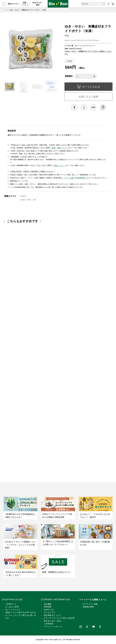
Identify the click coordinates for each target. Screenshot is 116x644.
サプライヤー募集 (90, 604)
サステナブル (50, 613)
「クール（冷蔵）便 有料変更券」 (74, 178)
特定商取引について (52, 616)
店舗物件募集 (88, 607)
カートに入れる (89, 87)
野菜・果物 (32, 200)
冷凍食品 (23, 196)
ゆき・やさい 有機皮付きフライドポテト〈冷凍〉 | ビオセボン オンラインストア (58, 4)
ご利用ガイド (11, 604)
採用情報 (48, 607)
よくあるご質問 (12, 607)
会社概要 (48, 604)
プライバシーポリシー (53, 627)
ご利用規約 (49, 624)
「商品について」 (59, 166)
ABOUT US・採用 (38, 4)
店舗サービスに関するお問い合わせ (21, 613)
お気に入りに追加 (89, 97)
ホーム (6, 10)
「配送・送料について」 (60, 148)
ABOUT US (49, 610)
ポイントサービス (13, 610)
